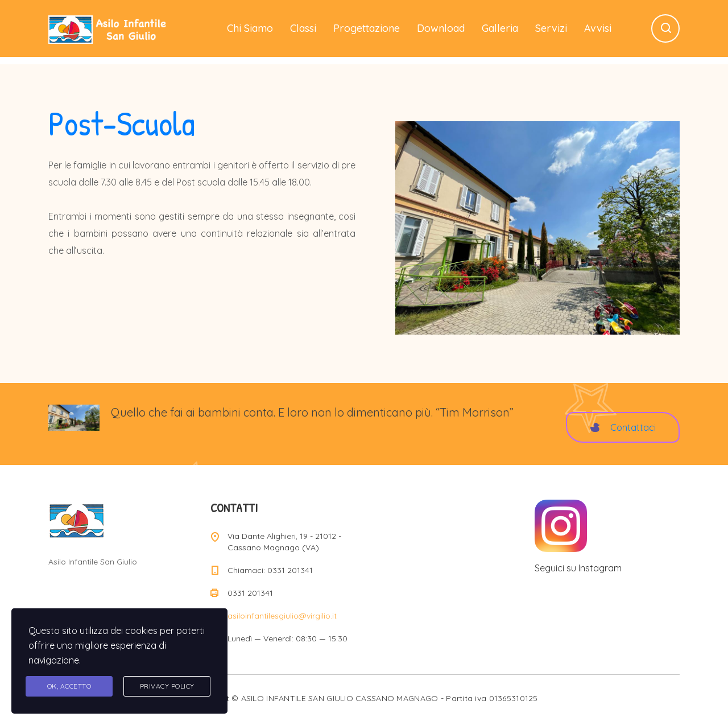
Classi (303, 28)
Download (441, 28)
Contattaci (623, 427)
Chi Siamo (250, 28)
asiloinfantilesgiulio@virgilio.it (282, 616)
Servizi (551, 28)
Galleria (500, 28)
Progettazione (367, 28)
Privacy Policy (167, 686)
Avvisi (598, 28)
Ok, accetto (69, 686)
